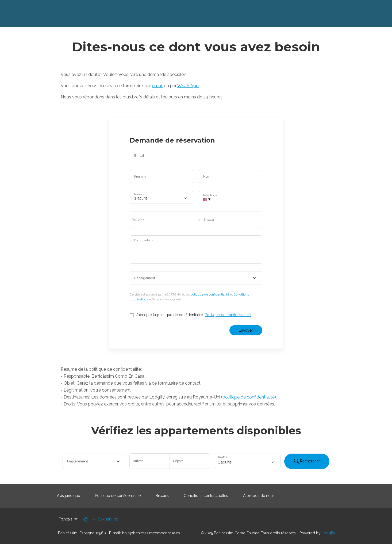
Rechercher (307, 461)
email (157, 86)
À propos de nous (259, 496)
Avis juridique (68, 496)
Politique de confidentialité (118, 496)
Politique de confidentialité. (228, 315)
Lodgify (328, 533)
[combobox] (196, 278)
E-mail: (115, 533)
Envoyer (246, 330)
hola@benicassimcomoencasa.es (151, 533)
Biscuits (162, 496)
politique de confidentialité (210, 294)
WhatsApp (188, 86)
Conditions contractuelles (206, 496)
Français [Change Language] (68, 519)
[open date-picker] (196, 220)
